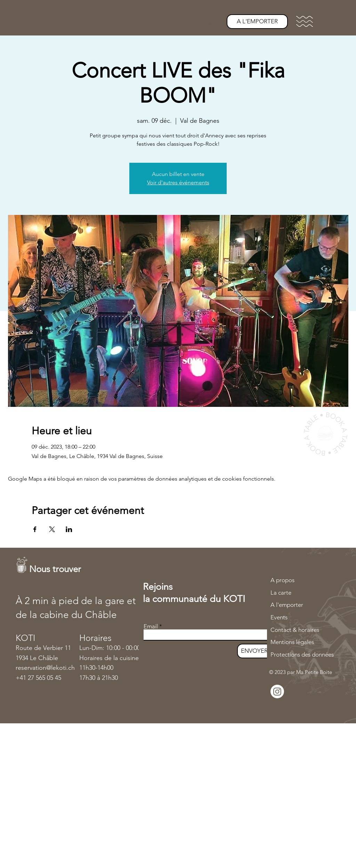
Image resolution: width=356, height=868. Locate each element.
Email (151, 626)
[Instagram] (277, 692)
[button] (305, 21)
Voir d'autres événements (178, 182)
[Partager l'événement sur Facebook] (35, 529)
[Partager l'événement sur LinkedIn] (69, 529)
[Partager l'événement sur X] (52, 529)
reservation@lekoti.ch (45, 668)
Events (279, 617)
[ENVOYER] (254, 651)
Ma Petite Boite (314, 672)
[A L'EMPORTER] (257, 22)
